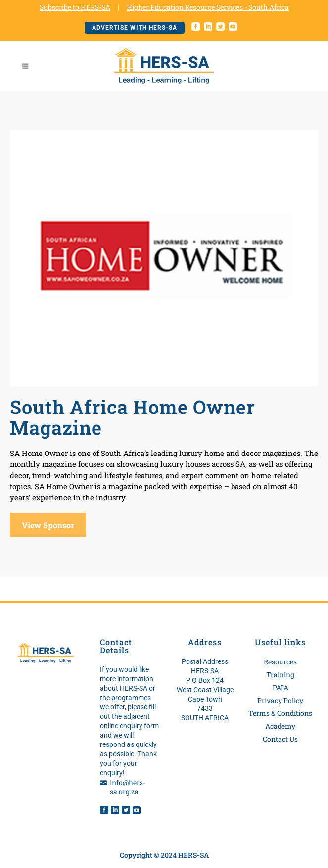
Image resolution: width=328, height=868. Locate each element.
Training (280, 675)
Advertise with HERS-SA (135, 28)
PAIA (281, 687)
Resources (280, 662)
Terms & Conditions (280, 713)
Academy (280, 726)
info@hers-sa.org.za (128, 787)
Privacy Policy (280, 700)
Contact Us (280, 739)
